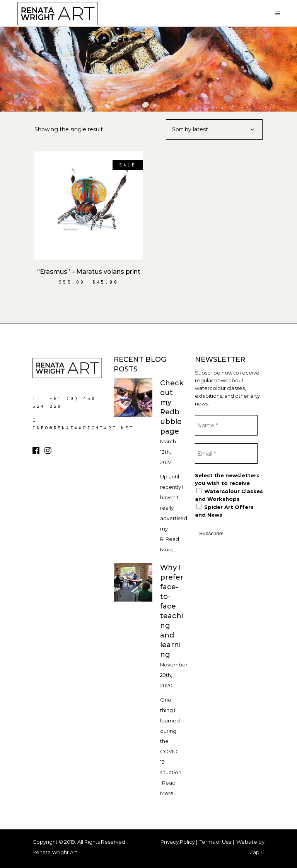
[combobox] (214, 130)
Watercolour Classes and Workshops (229, 495)
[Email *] (226, 453)
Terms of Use (216, 842)
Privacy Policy (178, 842)
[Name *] (226, 425)
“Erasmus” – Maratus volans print (89, 272)
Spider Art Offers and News (224, 511)
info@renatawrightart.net (83, 428)
